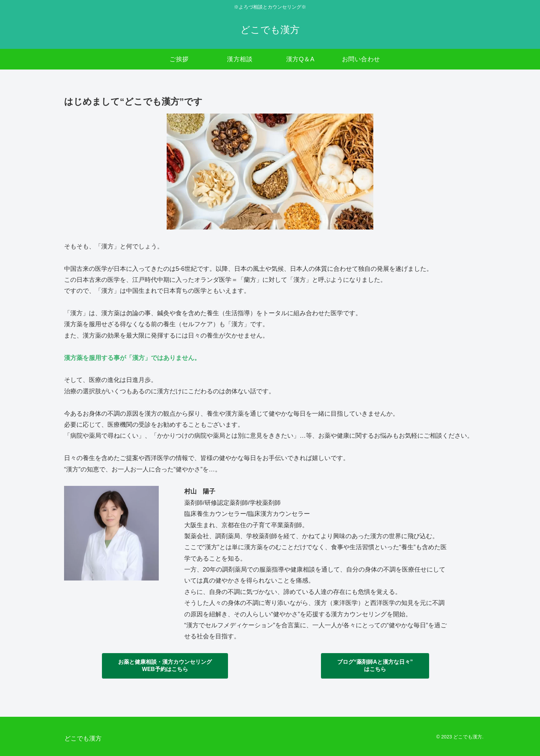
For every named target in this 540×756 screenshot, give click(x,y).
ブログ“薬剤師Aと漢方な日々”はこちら (375, 666)
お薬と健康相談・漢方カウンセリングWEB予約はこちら (165, 666)
